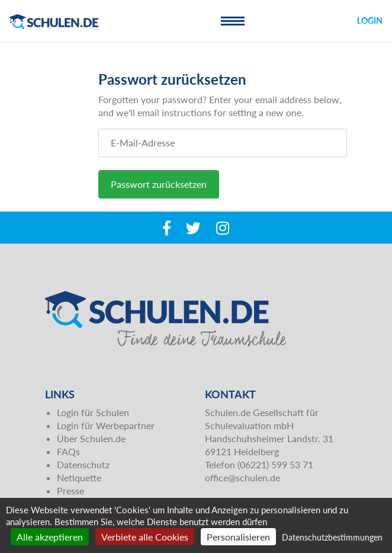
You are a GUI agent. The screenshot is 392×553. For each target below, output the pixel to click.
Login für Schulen (93, 412)
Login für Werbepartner (106, 425)
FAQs (68, 451)
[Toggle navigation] (233, 21)
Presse (70, 490)
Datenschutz (83, 464)
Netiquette (79, 477)
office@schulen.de (242, 477)
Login (370, 20)
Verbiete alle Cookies (145, 537)
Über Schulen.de (91, 438)
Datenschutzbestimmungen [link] (332, 537)
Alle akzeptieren (50, 537)
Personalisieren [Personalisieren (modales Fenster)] (238, 537)
